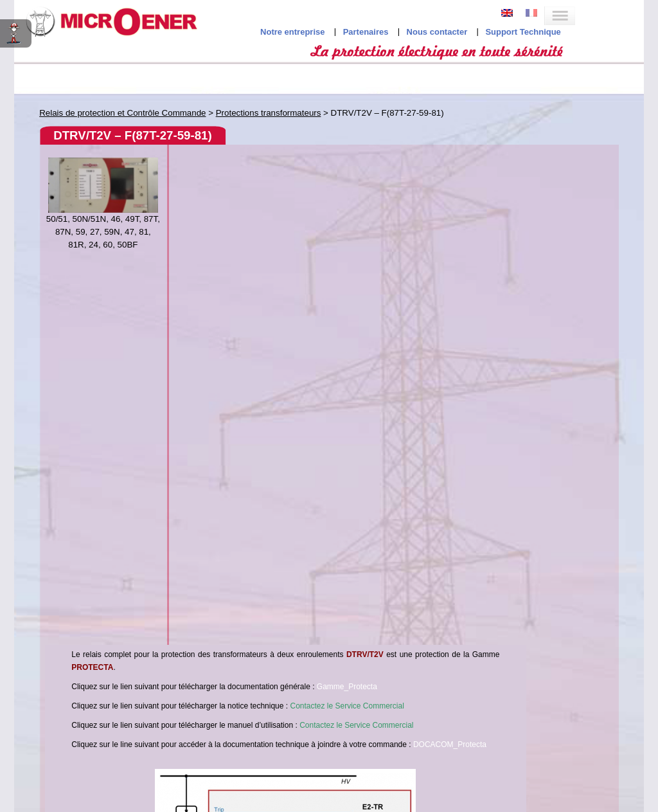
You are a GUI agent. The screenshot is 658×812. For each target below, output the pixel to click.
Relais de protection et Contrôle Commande (122, 113)
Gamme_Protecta (347, 687)
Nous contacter (437, 32)
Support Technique (523, 32)
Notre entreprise (292, 32)
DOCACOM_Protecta (450, 744)
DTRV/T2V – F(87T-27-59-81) (132, 135)
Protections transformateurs (269, 113)
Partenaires (366, 32)
